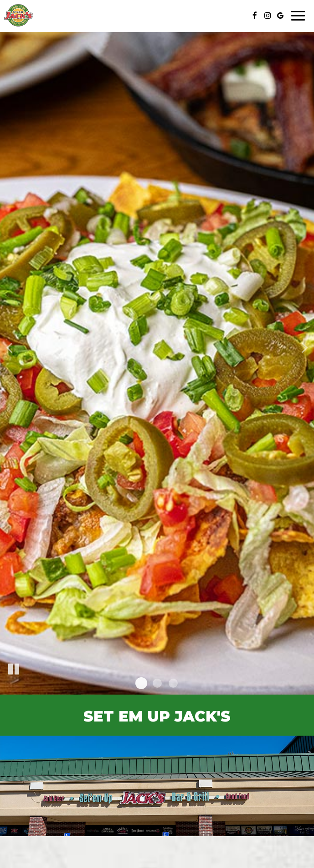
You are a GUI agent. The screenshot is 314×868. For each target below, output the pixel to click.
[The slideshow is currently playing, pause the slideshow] (14, 669)
